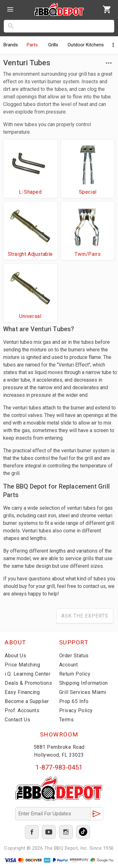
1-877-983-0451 (59, 767)
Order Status (74, 656)
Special (88, 192)
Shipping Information (84, 683)
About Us (15, 656)
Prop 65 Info (74, 701)
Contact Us (17, 720)
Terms (67, 720)
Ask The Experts (85, 616)
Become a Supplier (27, 701)
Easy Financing (22, 692)
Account (69, 665)
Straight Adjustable (30, 254)
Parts (32, 45)
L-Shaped (30, 192)
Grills (53, 45)
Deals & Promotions (28, 683)
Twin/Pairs (88, 254)
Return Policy (75, 674)
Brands (11, 45)
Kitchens (86, 45)
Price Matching (22, 665)
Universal (30, 316)
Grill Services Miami (83, 692)
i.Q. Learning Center (28, 674)
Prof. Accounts (22, 710)
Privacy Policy (76, 710)
